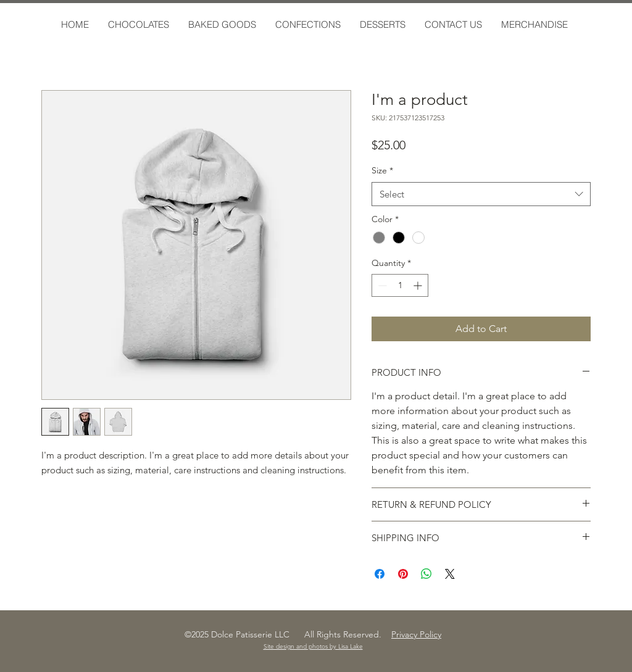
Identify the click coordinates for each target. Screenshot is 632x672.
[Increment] (419, 285)
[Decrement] (381, 285)
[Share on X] (450, 574)
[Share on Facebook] (380, 574)
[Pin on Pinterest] (403, 574)
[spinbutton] (400, 285)
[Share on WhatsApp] (426, 574)
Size (382, 170)
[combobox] (481, 194)
